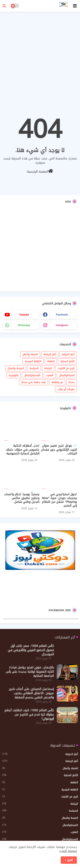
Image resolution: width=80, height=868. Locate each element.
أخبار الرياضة (50, 354)
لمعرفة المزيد (68, 851)
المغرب (50, 375)
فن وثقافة (57, 382)
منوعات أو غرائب (66, 389)
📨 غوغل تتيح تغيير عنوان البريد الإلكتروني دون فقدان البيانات (59, 450)
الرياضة (48, 368)
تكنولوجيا (14, 375)
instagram (62, 325)
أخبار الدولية (68, 354)
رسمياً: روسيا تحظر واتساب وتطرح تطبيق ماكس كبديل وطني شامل (22, 498)
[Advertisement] (40, 56)
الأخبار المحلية (67, 361)
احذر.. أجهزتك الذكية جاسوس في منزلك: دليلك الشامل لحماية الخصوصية (23, 450)
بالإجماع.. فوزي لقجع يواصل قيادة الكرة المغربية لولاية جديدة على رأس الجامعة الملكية (30, 672)
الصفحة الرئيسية (40, 171)
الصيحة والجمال (16, 368)
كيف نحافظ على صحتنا (34, 382)
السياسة (34, 368)
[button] (4, 6)
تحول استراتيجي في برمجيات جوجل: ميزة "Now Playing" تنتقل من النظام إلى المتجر (59, 500)
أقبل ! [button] (69, 860)
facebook (62, 315)
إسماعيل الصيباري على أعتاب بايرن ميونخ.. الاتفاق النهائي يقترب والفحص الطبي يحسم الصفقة (31, 693)
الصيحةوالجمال (67, 375)
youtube (24, 315)
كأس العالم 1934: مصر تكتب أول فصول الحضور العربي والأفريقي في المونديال (31, 650)
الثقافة (51, 361)
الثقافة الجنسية (33, 361)
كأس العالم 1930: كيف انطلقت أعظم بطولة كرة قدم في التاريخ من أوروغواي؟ (29, 715)
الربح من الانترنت (66, 368)
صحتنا (72, 382)
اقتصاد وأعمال (30, 354)
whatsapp (24, 325)
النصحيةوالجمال (32, 375)
